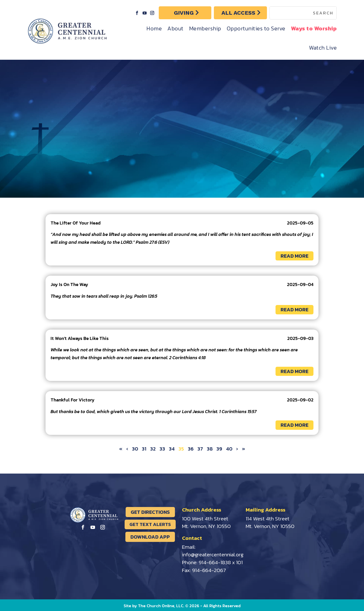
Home (154, 28)
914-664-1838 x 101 (221, 562)
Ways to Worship (314, 28)
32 (153, 449)
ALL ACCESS (238, 13)
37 (200, 449)
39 (219, 449)
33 (162, 449)
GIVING (184, 13)
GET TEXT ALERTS (150, 524)
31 (144, 449)
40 (229, 449)
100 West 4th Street (205, 518)
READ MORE (294, 256)
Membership (205, 28)
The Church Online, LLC (161, 606)
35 (181, 449)
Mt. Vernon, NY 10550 (206, 526)
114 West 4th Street (268, 518)
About (175, 28)
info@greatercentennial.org (213, 554)
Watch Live (323, 48)
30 (135, 449)
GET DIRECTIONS (150, 512)
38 (210, 449)
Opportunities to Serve (256, 28)
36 (191, 449)
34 (172, 449)
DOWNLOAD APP (150, 537)
